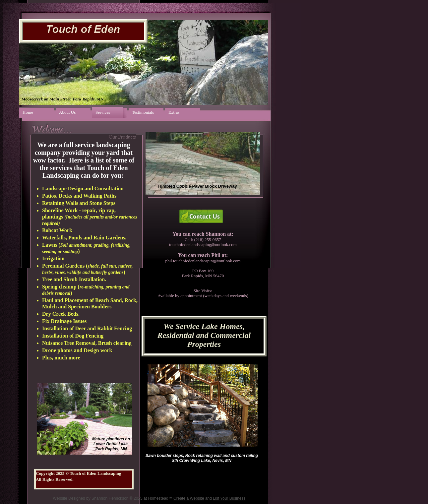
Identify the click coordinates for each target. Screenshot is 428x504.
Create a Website (189, 498)
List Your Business (229, 498)
